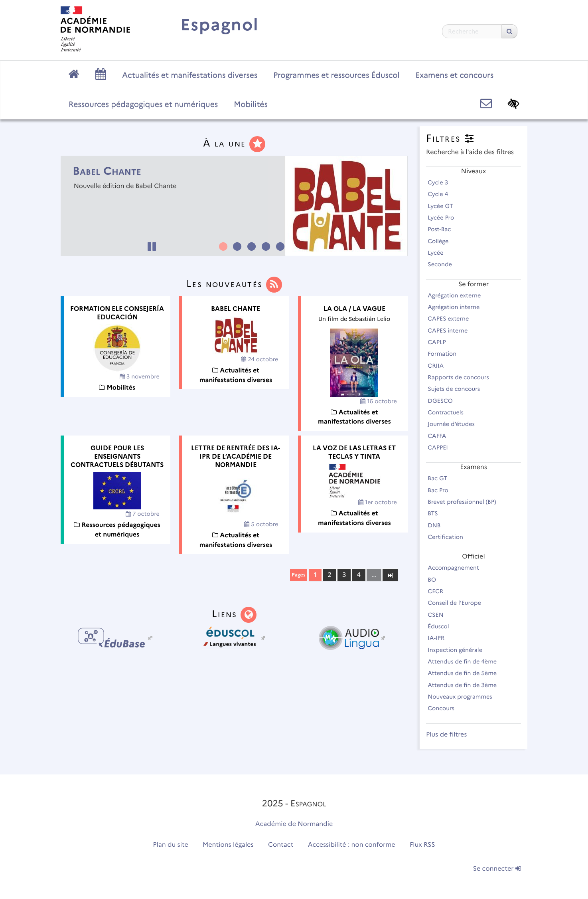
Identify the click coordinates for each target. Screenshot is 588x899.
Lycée (439, 253)
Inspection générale (458, 650)
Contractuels (449, 412)
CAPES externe (452, 319)
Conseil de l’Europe (458, 603)
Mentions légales (228, 845)
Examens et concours (455, 75)
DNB (438, 525)
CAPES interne (451, 331)
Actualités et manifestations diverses (190, 75)
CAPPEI (441, 448)
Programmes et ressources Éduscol (336, 75)
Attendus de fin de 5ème (466, 673)
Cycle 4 (441, 194)
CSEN (439, 615)
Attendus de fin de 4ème (466, 661)
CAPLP (440, 342)
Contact (281, 845)
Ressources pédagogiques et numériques (143, 104)
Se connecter (497, 869)
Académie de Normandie (294, 824)
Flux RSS (422, 845)
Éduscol (442, 626)
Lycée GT (444, 206)
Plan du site (170, 845)
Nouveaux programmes (463, 697)
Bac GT (441, 478)
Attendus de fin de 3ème (466, 685)
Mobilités (251, 104)
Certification (449, 537)
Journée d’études (455, 424)
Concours (444, 708)
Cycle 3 (441, 182)
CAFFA (440, 436)
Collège (442, 241)
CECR (439, 591)
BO (435, 580)
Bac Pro (441, 490)
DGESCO (444, 401)
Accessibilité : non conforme (352, 845)
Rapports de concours (462, 377)
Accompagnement (457, 568)
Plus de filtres (446, 735)
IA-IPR (439, 638)
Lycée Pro (444, 218)
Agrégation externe (458, 295)
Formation (446, 354)
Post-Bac (443, 229)
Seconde (443, 264)
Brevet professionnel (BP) (465, 502)
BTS (436, 513)
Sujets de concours (457, 389)
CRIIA (439, 366)
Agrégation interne (457, 307)
